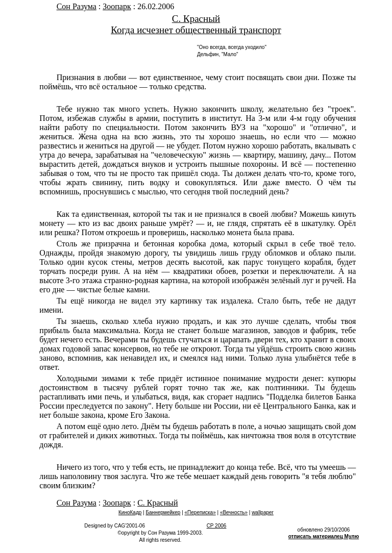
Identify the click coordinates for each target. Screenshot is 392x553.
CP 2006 (217, 526)
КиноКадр (130, 512)
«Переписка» (200, 512)
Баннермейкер (163, 512)
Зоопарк (117, 6)
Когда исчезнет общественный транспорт (196, 30)
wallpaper (263, 512)
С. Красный (196, 19)
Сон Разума (77, 6)
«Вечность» (234, 512)
